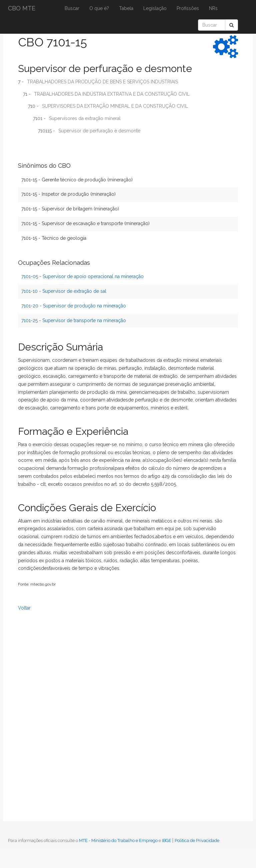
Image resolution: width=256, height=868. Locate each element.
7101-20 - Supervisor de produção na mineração (74, 306)
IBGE (167, 840)
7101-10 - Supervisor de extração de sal (64, 291)
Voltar (24, 608)
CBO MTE (22, 8)
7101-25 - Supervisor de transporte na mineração (74, 320)
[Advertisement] (35, 724)
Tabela (126, 8)
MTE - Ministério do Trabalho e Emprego (118, 840)
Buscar (72, 8)
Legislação (155, 8)
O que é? (99, 8)
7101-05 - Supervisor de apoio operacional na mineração (82, 276)
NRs (213, 8)
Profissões (188, 8)
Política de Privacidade (197, 840)
